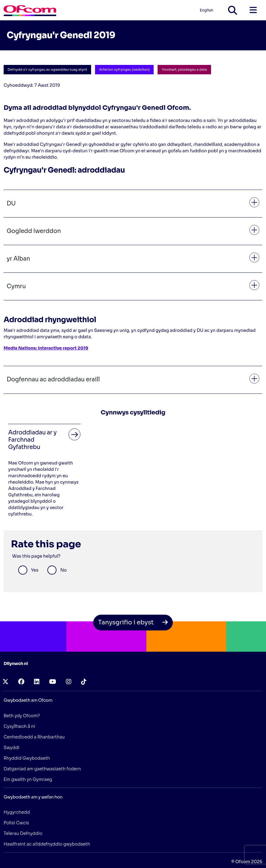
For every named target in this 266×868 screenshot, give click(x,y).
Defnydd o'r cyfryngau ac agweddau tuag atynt (47, 69)
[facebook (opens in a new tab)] (21, 682)
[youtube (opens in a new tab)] (53, 682)
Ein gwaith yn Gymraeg (28, 779)
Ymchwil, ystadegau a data (184, 69)
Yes (35, 570)
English (206, 10)
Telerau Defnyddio (23, 833)
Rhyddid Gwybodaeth (27, 758)
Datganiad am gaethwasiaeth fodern (42, 769)
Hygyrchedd (17, 812)
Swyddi (12, 748)
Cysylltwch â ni (19, 726)
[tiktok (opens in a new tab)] (84, 682)
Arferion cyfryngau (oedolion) (124, 69)
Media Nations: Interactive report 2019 (46, 348)
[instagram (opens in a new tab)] (69, 682)
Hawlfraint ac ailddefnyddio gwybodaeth (47, 844)
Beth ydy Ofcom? (22, 716)
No (63, 570)
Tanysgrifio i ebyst (133, 622)
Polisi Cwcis (16, 823)
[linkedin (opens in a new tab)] (37, 682)
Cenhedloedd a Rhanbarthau (34, 737)
